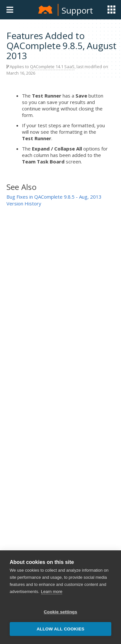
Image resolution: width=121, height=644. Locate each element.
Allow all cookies (60, 629)
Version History (24, 203)
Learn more (52, 592)
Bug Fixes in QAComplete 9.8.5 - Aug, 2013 (54, 197)
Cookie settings (61, 612)
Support (77, 10)
